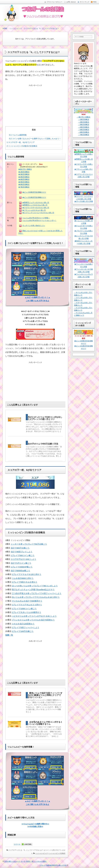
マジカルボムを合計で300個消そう (27, 601)
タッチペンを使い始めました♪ (34, 225)
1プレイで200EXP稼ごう (22, 567)
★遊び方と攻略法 (25, 169)
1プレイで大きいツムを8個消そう (26, 612)
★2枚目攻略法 (24, 174)
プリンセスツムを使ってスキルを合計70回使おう (33, 620)
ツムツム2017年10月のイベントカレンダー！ (39, 220)
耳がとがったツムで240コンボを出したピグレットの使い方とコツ (45, 418)
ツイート (17, 844)
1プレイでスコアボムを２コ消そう (27, 605)
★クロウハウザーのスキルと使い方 (36, 208)
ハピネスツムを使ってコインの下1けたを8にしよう (34, 616)
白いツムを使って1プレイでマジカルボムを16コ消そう (36, 597)
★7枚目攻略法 (24, 187)
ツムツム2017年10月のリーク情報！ (36, 218)
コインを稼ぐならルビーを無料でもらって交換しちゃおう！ (35, 139)
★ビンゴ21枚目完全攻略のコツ (34, 197)
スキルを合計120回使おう (23, 624)
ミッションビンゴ (42, 853)
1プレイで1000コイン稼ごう (24, 609)
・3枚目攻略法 (83, 125)
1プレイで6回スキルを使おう (25, 582)
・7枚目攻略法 (83, 135)
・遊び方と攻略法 (84, 117)
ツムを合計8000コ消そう (23, 578)
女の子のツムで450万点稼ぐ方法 (43, 444)
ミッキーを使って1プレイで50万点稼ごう (29, 544)
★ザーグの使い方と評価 (84, 201)
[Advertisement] (35, 103)
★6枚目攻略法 (24, 184)
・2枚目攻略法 (83, 122)
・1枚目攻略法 (83, 119)
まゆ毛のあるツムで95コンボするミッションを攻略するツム (45, 723)
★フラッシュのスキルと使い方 (34, 210)
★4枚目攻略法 (24, 179)
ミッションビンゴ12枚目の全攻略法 (22, 146)
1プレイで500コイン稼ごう (23, 555)
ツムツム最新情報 (18, 135)
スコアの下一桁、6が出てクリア (21, 142)
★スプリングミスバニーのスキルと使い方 (38, 213)
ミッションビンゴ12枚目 (57, 853)
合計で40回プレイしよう (22, 552)
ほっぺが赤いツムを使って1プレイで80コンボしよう (35, 586)
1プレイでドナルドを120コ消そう (27, 574)
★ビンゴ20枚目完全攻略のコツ (34, 192)
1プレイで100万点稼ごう (23, 631)
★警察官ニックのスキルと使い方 (35, 205)
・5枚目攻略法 (83, 130)
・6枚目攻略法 (83, 132)
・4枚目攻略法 (83, 127)
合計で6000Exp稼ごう (20, 571)
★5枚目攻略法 (24, 182)
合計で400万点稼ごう (20, 548)
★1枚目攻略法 (24, 172)
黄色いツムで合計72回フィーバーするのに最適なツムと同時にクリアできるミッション (45, 695)
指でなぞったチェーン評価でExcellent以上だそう (33, 589)
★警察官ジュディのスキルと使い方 (36, 203)
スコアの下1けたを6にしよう (24, 559)
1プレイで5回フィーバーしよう (26, 627)
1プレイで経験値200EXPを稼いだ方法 (53, 865)
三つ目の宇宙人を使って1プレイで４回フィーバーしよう (37, 593)
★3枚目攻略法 (24, 177)
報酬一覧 (9, 635)
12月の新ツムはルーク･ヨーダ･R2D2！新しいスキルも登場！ (26, 861)
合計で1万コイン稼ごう (21, 563)
